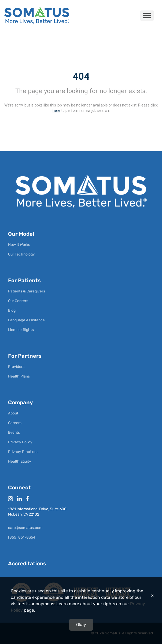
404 (81, 77)
